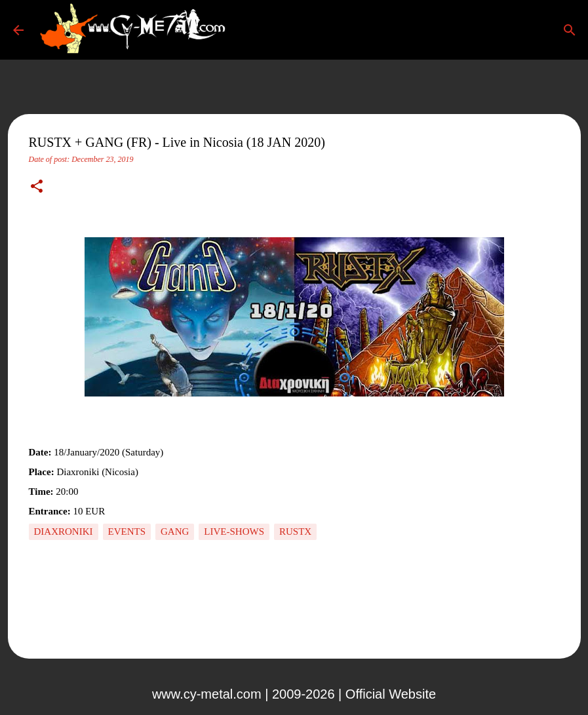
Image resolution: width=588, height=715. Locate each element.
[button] (37, 187)
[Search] (252, 30)
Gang (175, 531)
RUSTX (295, 531)
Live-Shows (234, 531)
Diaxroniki (64, 531)
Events (127, 531)
